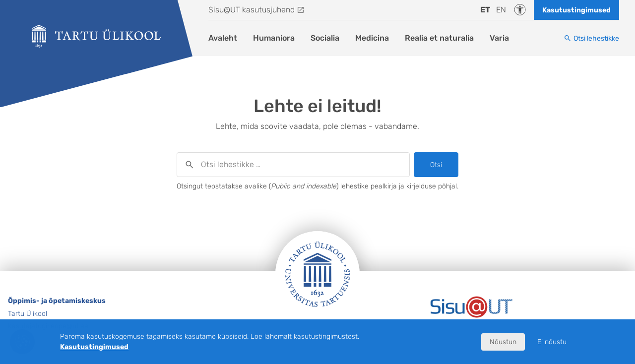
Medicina (372, 38)
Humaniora (274, 38)
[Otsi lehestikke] (591, 38)
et (485, 10)
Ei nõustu (552, 342)
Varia (499, 38)
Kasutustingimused (576, 10)
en (501, 10)
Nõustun (503, 342)
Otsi (436, 165)
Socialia (325, 38)
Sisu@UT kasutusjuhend (252, 10)
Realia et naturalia (439, 38)
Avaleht (223, 38)
